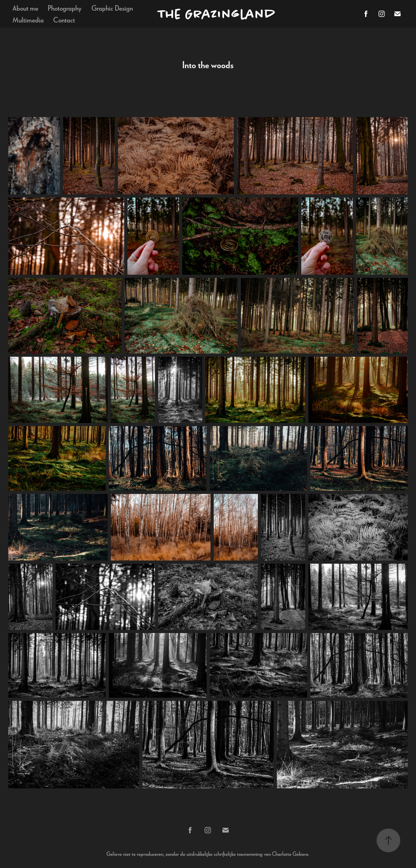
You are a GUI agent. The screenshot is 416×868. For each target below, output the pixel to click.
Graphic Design (112, 8)
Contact (64, 20)
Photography (65, 8)
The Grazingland (217, 14)
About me (25, 8)
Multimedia (28, 20)
